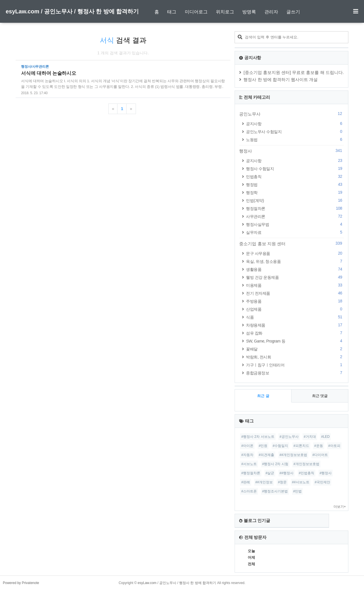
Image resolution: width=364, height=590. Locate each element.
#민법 (298, 491)
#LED (325, 437)
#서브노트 (249, 464)
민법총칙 (295, 177)
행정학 (295, 192)
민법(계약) (295, 200)
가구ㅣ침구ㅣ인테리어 (295, 365)
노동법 (295, 140)
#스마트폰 (249, 491)
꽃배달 (295, 349)
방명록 (249, 12)
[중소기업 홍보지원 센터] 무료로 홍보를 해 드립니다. (294, 72)
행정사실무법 (295, 224)
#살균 (270, 473)
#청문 (282, 482)
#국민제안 (322, 482)
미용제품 (295, 285)
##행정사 (287, 473)
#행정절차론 (251, 473)
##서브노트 (301, 482)
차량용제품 (295, 325)
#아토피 (334, 446)
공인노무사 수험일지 (295, 132)
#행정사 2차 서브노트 (258, 437)
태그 (172, 12)
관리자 (271, 12)
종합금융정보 (295, 373)
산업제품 (295, 309)
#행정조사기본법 (275, 491)
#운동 (319, 446)
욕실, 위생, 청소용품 (295, 261)
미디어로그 (196, 12)
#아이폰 (247, 446)
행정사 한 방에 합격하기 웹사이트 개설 (281, 80)
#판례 (246, 482)
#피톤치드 (301, 446)
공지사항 (295, 124)
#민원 (263, 446)
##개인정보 (264, 482)
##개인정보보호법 (293, 455)
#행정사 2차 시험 (275, 464)
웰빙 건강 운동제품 (295, 277)
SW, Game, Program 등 (295, 341)
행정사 (291, 151)
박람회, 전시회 (295, 357)
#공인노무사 (289, 437)
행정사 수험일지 (295, 169)
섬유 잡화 (295, 333)
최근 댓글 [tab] (320, 396)
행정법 (295, 184)
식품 (295, 317)
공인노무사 (291, 114)
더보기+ (340, 507)
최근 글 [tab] (263, 396)
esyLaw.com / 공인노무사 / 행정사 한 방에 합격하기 (72, 11)
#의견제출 (267, 455)
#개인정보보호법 (306, 464)
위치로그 (225, 12)
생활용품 (295, 269)
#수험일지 (281, 446)
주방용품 (295, 301)
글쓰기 (293, 12)
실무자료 (295, 232)
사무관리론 (295, 216)
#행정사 (326, 473)
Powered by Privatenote (21, 583)
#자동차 (247, 455)
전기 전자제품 (295, 293)
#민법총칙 (307, 473)
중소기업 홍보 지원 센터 (291, 244)
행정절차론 (295, 208)
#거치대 (310, 437)
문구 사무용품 (295, 253)
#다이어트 (320, 455)
